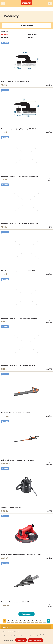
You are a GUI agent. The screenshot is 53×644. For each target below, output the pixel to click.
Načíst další (26, 614)
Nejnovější (5, 34)
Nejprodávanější (32, 34)
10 (40, 621)
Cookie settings (8, 640)
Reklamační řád (7, 627)
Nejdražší (4, 37)
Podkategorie (28, 25)
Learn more (42, 636)
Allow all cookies (35, 640)
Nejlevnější (30, 37)
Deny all (21, 640)
